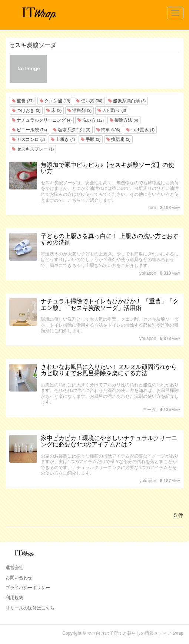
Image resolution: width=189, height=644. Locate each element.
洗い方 (91, 120)
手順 (91, 139)
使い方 (89, 101)
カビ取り (112, 110)
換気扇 (118, 139)
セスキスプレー (33, 149)
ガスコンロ (28, 139)
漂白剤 (79, 110)
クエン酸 (55, 101)
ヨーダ (149, 410)
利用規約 (14, 598)
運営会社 (14, 568)
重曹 (23, 101)
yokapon (148, 273)
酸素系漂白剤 (127, 101)
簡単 (108, 130)
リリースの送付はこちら (30, 608)
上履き (63, 139)
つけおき (26, 110)
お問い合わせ (19, 578)
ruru (152, 208)
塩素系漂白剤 (72, 130)
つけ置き (140, 130)
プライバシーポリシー (28, 588)
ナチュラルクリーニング (42, 120)
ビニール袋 (29, 130)
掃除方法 (124, 120)
